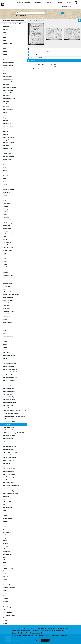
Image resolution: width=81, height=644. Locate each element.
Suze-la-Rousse (7, 532)
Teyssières (5, 543)
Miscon (5, 74)
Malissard (5, 29)
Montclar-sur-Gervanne (9, 99)
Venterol (5, 593)
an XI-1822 (8, 425)
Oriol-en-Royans (7, 176)
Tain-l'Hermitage (7, 535)
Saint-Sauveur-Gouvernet (9, 472)
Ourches (5, 179)
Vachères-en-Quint (8, 568)
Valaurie (5, 574)
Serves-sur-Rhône (7, 519)
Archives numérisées (24, 2)
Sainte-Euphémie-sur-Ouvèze (10, 494)
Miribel (5, 68)
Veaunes (5, 590)
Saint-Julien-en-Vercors (9, 391)
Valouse (5, 582)
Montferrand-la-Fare (8, 110)
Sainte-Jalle (6, 496)
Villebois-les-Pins (7, 612)
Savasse (5, 513)
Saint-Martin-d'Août (8, 405)
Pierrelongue (6, 209)
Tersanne (5, 541)
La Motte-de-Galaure (8, 157)
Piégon (5, 201)
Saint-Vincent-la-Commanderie (11, 485)
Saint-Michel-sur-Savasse (9, 444)
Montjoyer (5, 121)
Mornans (5, 151)
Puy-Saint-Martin (7, 267)
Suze (4, 530)
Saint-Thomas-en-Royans (9, 477)
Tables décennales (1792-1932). (12, 414)
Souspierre (5, 524)
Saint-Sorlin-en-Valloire (9, 474)
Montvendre (6, 146)
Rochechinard (6, 309)
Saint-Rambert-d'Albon (9, 461)
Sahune (5, 344)
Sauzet (5, 510)
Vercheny (5, 596)
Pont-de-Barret (7, 242)
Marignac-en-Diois (7, 43)
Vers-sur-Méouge (7, 607)
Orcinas (5, 173)
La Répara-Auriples (8, 284)
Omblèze (5, 170)
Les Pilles (5, 212)
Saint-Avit (5, 358)
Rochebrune (6, 306)
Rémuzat (5, 281)
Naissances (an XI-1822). (10, 419)
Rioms (4, 289)
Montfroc (5, 112)
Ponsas (5, 237)
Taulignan (5, 538)
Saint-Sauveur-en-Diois (9, 469)
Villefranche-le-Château (9, 615)
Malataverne (6, 27)
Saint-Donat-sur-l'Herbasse (10, 378)
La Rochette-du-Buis (8, 322)
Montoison (5, 134)
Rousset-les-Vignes (8, 336)
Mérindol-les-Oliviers (8, 57)
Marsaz (5, 49)
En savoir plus (35, 640)
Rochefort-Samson (8, 314)
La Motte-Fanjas (7, 159)
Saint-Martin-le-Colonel (9, 436)
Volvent (5, 624)
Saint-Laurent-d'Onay (8, 394)
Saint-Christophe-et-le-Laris (10, 372)
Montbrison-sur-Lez (8, 90)
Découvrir (48, 2)
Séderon (5, 516)
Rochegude (6, 320)
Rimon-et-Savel (7, 286)
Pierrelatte (6, 206)
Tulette (5, 563)
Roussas (5, 333)
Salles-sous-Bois (7, 502)
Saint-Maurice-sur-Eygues (9, 438)
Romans (5, 325)
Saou (4, 505)
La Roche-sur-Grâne (8, 297)
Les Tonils (5, 546)
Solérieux (5, 521)
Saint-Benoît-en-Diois (8, 367)
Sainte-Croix (6, 488)
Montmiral (5, 132)
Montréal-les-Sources (8, 137)
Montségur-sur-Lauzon (9, 143)
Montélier (5, 104)
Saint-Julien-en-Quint (8, 389)
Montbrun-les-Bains (8, 93)
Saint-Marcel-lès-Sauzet (9, 400)
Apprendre (58, 2)
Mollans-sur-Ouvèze (8, 79)
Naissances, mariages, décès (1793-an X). (14, 416)
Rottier (5, 331)
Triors (4, 557)
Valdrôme (5, 577)
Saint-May (5, 441)
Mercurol (5, 54)
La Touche (5, 549)
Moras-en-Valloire (7, 148)
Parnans (5, 181)
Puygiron (5, 264)
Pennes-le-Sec (6, 192)
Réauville (5, 273)
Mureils (5, 165)
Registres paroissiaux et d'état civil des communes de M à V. (17, 24)
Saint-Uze (5, 480)
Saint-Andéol (6, 353)
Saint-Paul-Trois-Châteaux (9, 458)
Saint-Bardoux (6, 361)
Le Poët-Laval (6, 226)
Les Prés (5, 259)
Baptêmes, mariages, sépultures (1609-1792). (15, 411)
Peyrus (5, 198)
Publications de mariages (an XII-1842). (14, 433)
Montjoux (5, 118)
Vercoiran (5, 601)
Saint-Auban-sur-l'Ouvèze (9, 356)
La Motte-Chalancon (8, 154)
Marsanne (5, 46)
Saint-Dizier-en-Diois (8, 375)
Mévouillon (6, 60)
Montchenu (6, 96)
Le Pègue (5, 184)
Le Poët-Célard (7, 220)
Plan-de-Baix (6, 217)
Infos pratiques (66, 7)
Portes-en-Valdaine (8, 248)
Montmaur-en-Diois (8, 126)
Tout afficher (33, 21)
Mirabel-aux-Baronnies (9, 63)
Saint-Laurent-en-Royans (9, 397)
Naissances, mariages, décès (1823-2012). (14, 430)
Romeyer (5, 328)
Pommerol (5, 231)
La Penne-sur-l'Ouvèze (9, 190)
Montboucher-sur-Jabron (9, 87)
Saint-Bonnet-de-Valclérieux (10, 369)
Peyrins (5, 195)
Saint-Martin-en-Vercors (9, 408)
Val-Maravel (6, 571)
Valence (5, 579)
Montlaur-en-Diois (7, 123)
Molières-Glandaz (7, 76)
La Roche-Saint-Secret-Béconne (11, 295)
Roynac (5, 342)
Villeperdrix (6, 618)
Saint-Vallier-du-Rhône (9, 483)
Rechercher (37, 2)
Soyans (5, 527)
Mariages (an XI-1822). (10, 422)
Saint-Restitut (6, 463)
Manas (4, 32)
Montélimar (6, 107)
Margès (5, 41)
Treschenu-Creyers (8, 554)
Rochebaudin (6, 303)
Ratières (5, 270)
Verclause (5, 599)
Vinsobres (5, 621)
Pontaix (5, 239)
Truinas (5, 560)
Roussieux (5, 339)
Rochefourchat (7, 317)
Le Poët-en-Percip (7, 223)
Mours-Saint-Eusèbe (8, 162)
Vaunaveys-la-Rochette (9, 588)
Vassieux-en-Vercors (8, 585)
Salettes (5, 499)
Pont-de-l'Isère (7, 245)
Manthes (5, 35)
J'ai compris (45, 640)
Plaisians (5, 215)
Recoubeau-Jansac (8, 275)
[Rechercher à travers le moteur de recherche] (32, 13)
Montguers (6, 115)
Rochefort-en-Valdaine (9, 311)
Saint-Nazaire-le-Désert (9, 449)
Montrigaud (6, 140)
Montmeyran (6, 129)
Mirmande (5, 71)
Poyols (4, 253)
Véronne (5, 604)
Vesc (4, 610)
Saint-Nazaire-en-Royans (9, 447)
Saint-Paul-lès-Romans (9, 455)
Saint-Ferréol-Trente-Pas (9, 380)
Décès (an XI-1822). (9, 427)
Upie (4, 566)
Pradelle (5, 256)
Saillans (5, 347)
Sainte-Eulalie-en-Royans (9, 491)
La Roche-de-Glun (7, 292)
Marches (5, 38)
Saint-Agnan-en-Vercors (9, 350)
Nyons (4, 168)
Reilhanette (6, 278)
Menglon (5, 52)
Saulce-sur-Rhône (7, 507)
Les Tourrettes (6, 552)
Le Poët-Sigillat (7, 228)
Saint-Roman (6, 466)
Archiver (68, 2)
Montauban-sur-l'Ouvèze (9, 82)
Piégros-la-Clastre (7, 204)
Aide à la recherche (22, 16)
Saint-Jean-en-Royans (8, 386)
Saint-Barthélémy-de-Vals (9, 364)
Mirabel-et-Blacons (8, 65)
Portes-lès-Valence (8, 251)
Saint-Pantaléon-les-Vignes (10, 452)
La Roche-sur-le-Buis (8, 300)
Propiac (5, 262)
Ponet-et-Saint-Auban (8, 234)
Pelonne (5, 187)
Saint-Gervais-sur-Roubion (10, 383)
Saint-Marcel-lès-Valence (9, 402)
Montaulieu (6, 85)
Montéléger (6, 101)
